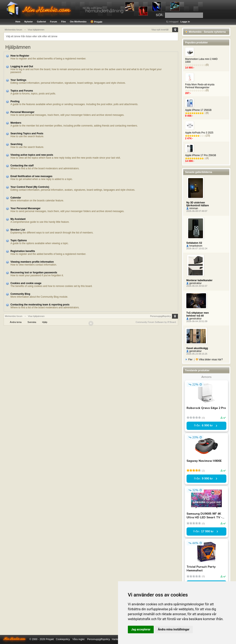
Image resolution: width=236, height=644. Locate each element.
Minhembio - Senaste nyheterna (205, 32)
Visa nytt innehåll (160, 30)
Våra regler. (79, 639)
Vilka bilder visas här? (209, 360)
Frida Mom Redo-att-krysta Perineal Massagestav (200, 86)
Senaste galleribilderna (199, 172)
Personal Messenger (22, 112)
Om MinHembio (78, 22)
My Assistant (18, 219)
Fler (189, 360)
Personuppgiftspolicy (160, 316)
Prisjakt (96, 22)
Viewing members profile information (32, 262)
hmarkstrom (194, 246)
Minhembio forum (14, 316)
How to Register (20, 56)
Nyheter (29, 22)
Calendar (16, 198)
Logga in (185, 22)
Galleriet (41, 22)
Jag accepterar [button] (141, 629)
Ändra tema (16, 322)
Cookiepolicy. (63, 639)
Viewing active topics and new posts (32, 155)
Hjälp (45, 322)
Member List (18, 230)
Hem (18, 22)
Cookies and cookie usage (26, 283)
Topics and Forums (22, 91)
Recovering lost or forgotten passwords (34, 273)
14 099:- (190, 161)
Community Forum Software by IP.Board (156, 322)
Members (16, 123)
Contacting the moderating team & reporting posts (40, 305)
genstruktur (194, 283)
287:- (188, 93)
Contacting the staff (22, 166)
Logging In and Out (22, 66)
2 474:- (189, 138)
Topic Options (19, 240)
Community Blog (20, 294)
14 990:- (190, 68)
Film (64, 22)
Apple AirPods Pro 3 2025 (199, 133)
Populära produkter (196, 43)
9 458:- (189, 116)
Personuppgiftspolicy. (99, 639)
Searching (16, 144)
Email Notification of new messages (31, 176)
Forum (54, 22)
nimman (192, 208)
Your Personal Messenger (26, 208)
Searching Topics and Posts (27, 133)
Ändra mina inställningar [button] (174, 629)
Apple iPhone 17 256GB (198, 110)
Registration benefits (23, 251)
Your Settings (18, 80)
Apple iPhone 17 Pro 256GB (201, 155)
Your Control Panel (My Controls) (30, 187)
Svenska (32, 322)
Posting (15, 101)
